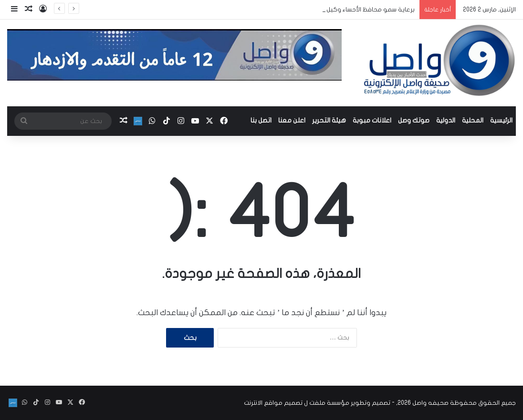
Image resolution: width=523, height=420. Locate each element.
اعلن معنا (292, 120)
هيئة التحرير (329, 120)
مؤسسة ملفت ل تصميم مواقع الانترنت (297, 403)
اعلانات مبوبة (372, 120)
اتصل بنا (261, 120)
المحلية (473, 120)
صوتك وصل (414, 120)
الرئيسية (501, 120)
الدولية (446, 120)
